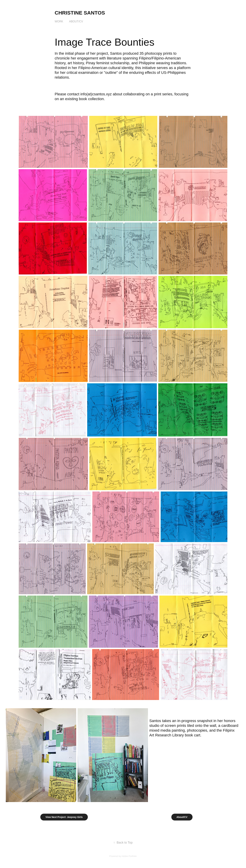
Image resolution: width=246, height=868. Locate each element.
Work (59, 21)
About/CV (76, 21)
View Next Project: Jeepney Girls (64, 817)
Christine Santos (80, 13)
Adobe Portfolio (129, 856)
